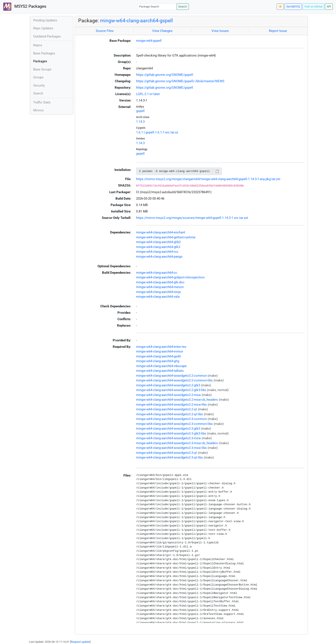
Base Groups (42, 69)
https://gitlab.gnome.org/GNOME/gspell (165, 75)
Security (39, 85)
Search (183, 7)
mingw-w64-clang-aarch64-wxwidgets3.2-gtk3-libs (171, 390)
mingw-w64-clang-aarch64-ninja (158, 292)
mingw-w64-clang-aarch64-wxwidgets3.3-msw (168, 438)
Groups (38, 77)
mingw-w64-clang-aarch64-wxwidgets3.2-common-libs (174, 380)
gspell (140, 111)
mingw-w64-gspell (149, 41)
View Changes (162, 31)
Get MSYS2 (293, 7)
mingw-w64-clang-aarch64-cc (157, 273)
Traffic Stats (42, 102)
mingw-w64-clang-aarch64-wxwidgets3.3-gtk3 (168, 429)
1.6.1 (139, 132)
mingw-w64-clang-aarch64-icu (157, 252)
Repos (38, 45)
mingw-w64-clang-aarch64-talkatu (160, 371)
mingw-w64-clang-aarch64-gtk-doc (160, 282)
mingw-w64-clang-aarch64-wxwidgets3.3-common (171, 419)
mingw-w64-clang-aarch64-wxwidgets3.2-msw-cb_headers (177, 400)
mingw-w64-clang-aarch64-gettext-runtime (166, 237)
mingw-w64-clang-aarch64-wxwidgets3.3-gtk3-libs (171, 433)
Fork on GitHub (313, 7)
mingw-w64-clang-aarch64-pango (159, 257)
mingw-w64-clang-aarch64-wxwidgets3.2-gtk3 (168, 385)
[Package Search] (157, 7)
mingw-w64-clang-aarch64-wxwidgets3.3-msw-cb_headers (177, 443)
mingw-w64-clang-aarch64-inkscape (161, 366)
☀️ (280, 7)
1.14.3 (140, 122)
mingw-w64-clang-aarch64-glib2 (158, 242)
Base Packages (44, 53)
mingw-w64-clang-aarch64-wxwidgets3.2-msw (168, 395)
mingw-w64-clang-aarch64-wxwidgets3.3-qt (166, 453)
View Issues (220, 31)
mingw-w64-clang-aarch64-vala (158, 297)
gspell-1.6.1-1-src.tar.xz (162, 132)
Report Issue (278, 31)
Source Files (105, 31)
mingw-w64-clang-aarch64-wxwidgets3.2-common (171, 376)
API (329, 7)
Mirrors (38, 110)
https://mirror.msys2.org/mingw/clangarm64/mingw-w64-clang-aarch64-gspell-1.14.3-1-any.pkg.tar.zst (208, 179)
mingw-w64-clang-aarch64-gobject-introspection (170, 277)
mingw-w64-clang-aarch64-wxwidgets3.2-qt (166, 409)
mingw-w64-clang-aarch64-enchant (161, 232)
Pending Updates (45, 20)
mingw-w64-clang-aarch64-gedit (158, 356)
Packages (40, 61)
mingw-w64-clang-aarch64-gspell (136, 21)
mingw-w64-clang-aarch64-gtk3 (158, 247)
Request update (80, 642)
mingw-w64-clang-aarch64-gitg (158, 361)
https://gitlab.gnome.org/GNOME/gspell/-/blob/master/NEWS (180, 81)
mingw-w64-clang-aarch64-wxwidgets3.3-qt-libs (169, 457)
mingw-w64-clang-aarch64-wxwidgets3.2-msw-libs (171, 405)
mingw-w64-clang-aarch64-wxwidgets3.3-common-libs (174, 424)
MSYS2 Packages (25, 7)
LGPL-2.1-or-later (148, 94)
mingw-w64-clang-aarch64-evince (160, 351)
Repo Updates (43, 28)
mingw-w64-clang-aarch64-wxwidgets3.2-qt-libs (169, 414)
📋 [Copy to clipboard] (217, 171)
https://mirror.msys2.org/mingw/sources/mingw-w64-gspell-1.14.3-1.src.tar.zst (192, 218)
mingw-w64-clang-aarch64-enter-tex (161, 347)
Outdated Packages (47, 36)
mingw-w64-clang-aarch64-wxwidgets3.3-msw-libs (171, 448)
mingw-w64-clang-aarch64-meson (160, 287)
